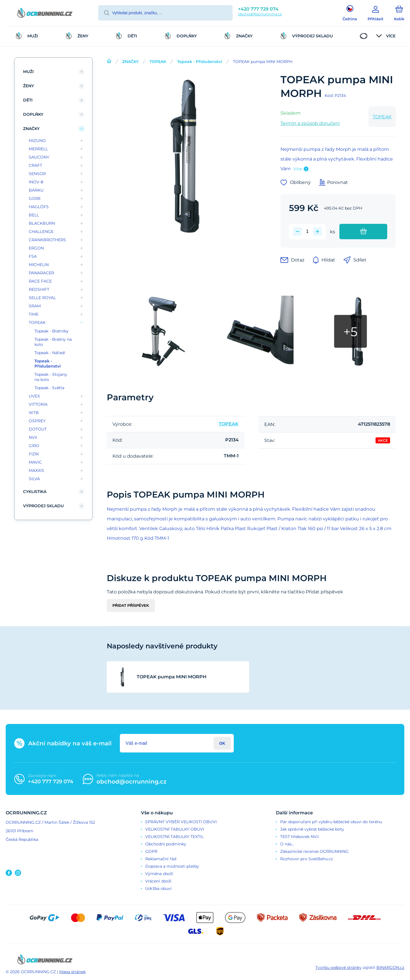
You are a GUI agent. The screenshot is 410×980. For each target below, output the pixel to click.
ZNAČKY (130, 62)
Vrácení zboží (158, 881)
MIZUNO (37, 141)
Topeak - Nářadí (50, 353)
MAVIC (35, 462)
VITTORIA (38, 404)
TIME (34, 314)
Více (298, 169)
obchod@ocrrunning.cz (260, 14)
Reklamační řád (161, 859)
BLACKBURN (42, 223)
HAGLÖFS (39, 207)
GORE (35, 198)
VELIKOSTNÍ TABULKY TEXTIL (174, 837)
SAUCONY (39, 157)
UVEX (34, 396)
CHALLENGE (41, 232)
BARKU (36, 190)
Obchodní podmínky (166, 844)
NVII (33, 437)
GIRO (34, 446)
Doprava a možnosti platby (172, 866)
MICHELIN (39, 265)
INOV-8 (36, 182)
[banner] (45, 14)
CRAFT (35, 165)
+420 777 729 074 (258, 9)
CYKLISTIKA (35, 492)
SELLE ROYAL (42, 298)
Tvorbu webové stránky (339, 967)
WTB (34, 413)
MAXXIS (36, 470)
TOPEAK (158, 62)
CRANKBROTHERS (47, 240)
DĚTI (28, 100)
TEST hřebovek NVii (300, 837)
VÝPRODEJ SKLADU (43, 506)
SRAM (35, 306)
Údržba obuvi (158, 888)
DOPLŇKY (33, 114)
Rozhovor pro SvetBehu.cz (307, 859)
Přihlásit (222, 743)
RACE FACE (40, 281)
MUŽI (28, 72)
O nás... (287, 844)
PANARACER (41, 273)
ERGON (36, 248)
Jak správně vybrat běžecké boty (312, 829)
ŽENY (28, 86)
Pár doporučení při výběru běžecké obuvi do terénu (331, 822)
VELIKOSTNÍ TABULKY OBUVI (175, 829)
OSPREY (37, 421)
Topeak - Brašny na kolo (53, 342)
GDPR (151, 851)
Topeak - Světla (49, 388)
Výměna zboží (159, 874)
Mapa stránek (72, 972)
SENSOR (37, 174)
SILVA (34, 479)
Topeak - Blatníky (52, 331)
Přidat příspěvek (131, 605)
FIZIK (34, 454)
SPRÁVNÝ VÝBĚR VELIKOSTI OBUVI (181, 822)
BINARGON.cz (390, 967)
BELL (34, 215)
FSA (33, 256)
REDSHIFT (39, 289)
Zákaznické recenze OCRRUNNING (314, 851)
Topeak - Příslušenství (200, 62)
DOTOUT (38, 429)
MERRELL (38, 149)
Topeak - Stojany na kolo (51, 377)
